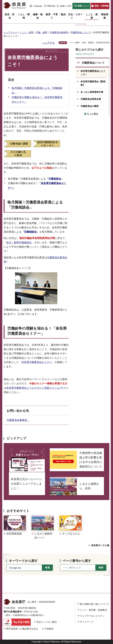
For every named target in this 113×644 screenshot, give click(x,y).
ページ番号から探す (77, 561)
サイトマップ (87, 622)
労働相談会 (55, 179)
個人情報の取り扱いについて (94, 604)
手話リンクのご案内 (46, 622)
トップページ (10, 32)
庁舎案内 (49, 629)
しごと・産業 (27, 32)
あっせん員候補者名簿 (92, 92)
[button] (36, 6)
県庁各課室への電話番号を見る (22, 629)
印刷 (64, 43)
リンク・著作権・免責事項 (93, 610)
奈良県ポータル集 (100, 545)
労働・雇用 (42, 32)
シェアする (48, 43)
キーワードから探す (23, 561)
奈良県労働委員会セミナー (37, 362)
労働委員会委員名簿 (91, 99)
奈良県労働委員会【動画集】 (93, 83)
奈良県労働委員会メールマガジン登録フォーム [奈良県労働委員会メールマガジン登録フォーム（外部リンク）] (33, 388)
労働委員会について (81, 32)
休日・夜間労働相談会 (19, 243)
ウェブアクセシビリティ (92, 616)
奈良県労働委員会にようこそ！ (93, 73)
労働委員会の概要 (90, 106)
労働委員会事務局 (59, 32)
